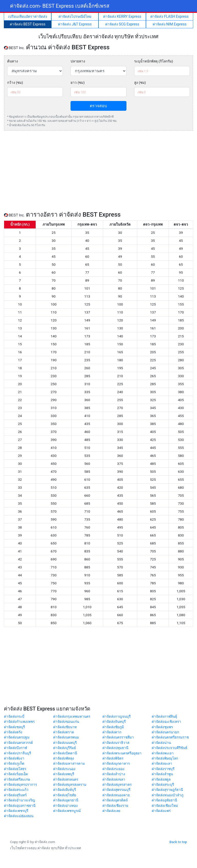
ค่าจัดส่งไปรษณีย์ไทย (75, 16)
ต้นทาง (13, 61)
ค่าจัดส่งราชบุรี (163, 769)
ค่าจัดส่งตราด (64, 732)
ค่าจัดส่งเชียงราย (115, 806)
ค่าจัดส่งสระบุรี (163, 784)
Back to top (178, 842)
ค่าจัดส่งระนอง (64, 769)
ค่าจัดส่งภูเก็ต (14, 763)
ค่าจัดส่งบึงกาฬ (15, 748)
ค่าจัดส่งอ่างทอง (65, 806)
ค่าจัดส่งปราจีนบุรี (17, 753)
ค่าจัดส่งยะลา (162, 763)
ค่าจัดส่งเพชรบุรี (16, 811)
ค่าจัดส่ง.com (60, 6)
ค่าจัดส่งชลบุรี (14, 727)
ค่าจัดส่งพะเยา (163, 753)
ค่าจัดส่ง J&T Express (75, 24)
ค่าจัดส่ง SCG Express (122, 24)
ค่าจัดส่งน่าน (161, 743)
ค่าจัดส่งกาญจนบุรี (116, 716)
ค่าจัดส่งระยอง (113, 769)
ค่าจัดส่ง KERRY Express (122, 16)
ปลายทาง (78, 61)
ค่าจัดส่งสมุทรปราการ (20, 784)
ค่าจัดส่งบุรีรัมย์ (65, 748)
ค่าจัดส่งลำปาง (114, 774)
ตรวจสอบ (98, 106)
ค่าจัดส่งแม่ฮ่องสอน (19, 816)
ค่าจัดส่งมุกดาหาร (116, 763)
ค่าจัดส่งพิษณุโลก (165, 758)
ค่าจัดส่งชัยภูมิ (113, 727)
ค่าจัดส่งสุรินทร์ (15, 795)
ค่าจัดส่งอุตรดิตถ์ (115, 800)
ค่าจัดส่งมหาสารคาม (69, 763)
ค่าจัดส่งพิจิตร (113, 758)
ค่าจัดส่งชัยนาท (65, 727)
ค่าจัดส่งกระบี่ (14, 716)
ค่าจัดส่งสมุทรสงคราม (70, 784)
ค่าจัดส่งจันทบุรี (114, 722)
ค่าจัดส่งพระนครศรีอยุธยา (122, 753)
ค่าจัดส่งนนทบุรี (65, 743)
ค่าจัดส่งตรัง (13, 732)
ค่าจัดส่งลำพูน (162, 774)
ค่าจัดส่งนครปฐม (17, 737)
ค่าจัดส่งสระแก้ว (16, 790)
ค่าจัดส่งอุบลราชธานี (20, 806)
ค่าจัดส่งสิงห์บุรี (65, 790)
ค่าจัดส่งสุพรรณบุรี (116, 790)
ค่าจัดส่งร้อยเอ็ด (16, 774)
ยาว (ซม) (78, 82)
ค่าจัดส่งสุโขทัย (65, 795)
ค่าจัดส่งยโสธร (15, 769)
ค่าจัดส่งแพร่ (161, 811)
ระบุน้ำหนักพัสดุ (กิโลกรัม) (154, 61)
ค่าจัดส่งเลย (111, 811)
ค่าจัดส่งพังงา (14, 758)
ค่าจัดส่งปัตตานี (65, 753)
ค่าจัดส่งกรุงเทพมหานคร (72, 716)
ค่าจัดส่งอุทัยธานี (164, 800)
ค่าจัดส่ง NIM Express (170, 24)
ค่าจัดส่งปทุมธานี (115, 748)
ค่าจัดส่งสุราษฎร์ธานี (167, 790)
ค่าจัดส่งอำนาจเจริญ (19, 800)
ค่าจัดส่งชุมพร (162, 727)
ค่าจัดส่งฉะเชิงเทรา (166, 722)
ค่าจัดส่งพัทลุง (64, 758)
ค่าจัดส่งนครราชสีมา (118, 737)
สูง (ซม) (140, 82)
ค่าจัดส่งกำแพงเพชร (19, 722)
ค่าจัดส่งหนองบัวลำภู (168, 795)
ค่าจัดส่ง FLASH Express (169, 16)
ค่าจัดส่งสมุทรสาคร (117, 784)
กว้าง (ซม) (15, 82)
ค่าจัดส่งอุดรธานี (66, 800)
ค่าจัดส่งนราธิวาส (116, 743)
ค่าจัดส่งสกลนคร (66, 779)
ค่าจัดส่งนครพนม (66, 737)
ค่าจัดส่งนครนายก (165, 732)
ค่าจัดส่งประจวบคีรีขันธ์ (169, 748)
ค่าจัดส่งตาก (112, 732)
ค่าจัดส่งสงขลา (114, 779)
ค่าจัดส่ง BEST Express (28, 24)
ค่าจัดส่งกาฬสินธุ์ (164, 716)
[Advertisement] (98, 171)
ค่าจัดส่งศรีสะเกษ (17, 779)
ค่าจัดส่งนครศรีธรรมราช (170, 737)
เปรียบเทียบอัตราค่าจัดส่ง (28, 16)
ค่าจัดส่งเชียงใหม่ (165, 806)
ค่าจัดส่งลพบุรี (64, 774)
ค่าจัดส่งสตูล (161, 779)
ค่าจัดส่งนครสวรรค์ (18, 743)
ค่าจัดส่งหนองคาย (116, 795)
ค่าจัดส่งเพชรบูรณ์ (67, 811)
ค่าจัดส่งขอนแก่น (66, 722)
